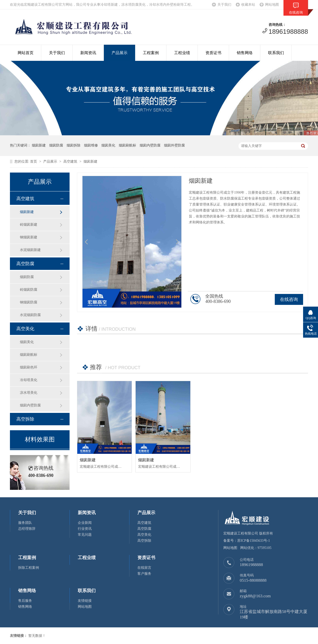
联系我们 (276, 53)
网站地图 (272, 5)
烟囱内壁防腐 (30, 405)
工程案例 (151, 53)
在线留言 (144, 568)
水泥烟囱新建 (30, 250)
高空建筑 (70, 161)
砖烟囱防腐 (29, 290)
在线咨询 (289, 299)
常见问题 (85, 535)
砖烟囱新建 (29, 225)
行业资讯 (85, 529)
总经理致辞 (27, 529)
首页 (34, 161)
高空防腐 (25, 264)
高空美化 (25, 329)
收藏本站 (248, 5)
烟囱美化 (27, 342)
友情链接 (85, 601)
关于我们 (224, 5)
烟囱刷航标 (29, 355)
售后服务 (25, 601)
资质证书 (213, 53)
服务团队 (25, 523)
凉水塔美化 (29, 393)
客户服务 (144, 574)
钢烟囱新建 (29, 237)
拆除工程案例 (29, 568)
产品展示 (119, 53)
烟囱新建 (90, 161)
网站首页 (26, 53)
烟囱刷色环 (29, 367)
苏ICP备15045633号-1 (254, 541)
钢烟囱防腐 (29, 302)
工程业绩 (182, 53)
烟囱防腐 (27, 277)
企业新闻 (85, 523)
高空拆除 (25, 419)
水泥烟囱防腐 (30, 315)
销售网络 (245, 53)
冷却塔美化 (29, 380)
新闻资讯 (88, 53)
